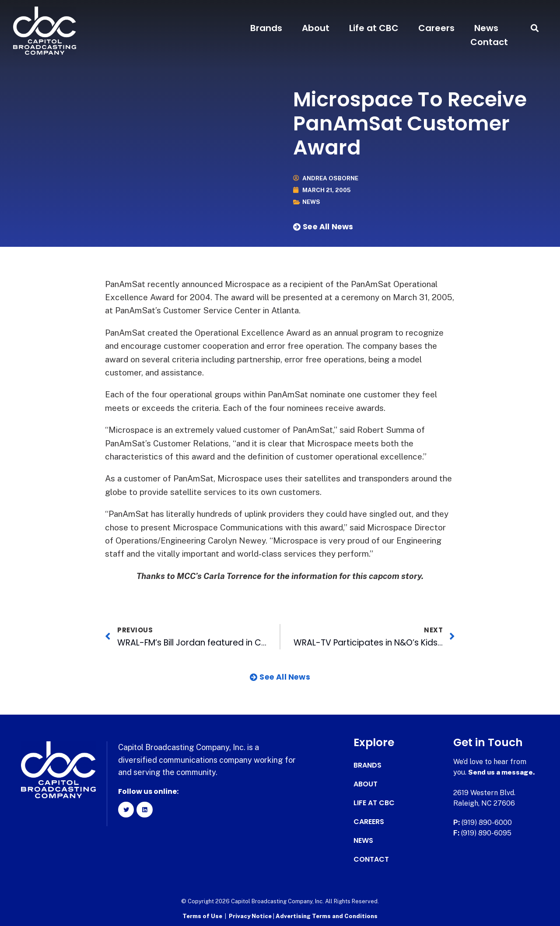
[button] (535, 28)
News (486, 28)
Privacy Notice (251, 915)
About (316, 28)
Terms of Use (202, 915)
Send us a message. (502, 772)
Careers (436, 28)
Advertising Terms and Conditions (327, 915)
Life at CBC (374, 28)
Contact (489, 42)
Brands (266, 28)
